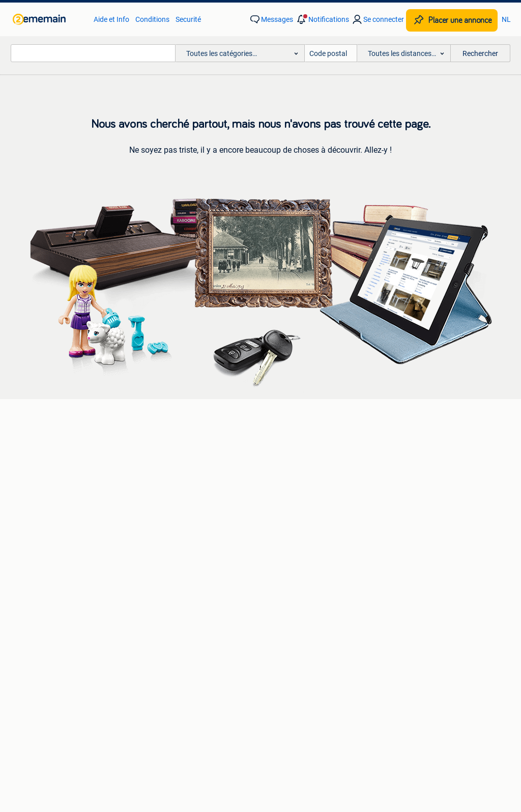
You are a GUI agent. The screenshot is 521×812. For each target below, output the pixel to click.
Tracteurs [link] (394, 580)
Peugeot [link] (155, 480)
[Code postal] (331, 53)
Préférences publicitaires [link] (261, 691)
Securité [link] (188, 19)
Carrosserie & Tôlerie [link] (293, 465)
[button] (322, 19)
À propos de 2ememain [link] (208, 719)
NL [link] (506, 19)
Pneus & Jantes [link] (285, 450)
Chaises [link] (36, 565)
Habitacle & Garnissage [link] (297, 495)
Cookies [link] (461, 672)
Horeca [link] (390, 534)
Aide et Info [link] (111, 19)
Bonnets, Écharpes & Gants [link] (303, 549)
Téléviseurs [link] (41, 495)
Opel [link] (149, 465)
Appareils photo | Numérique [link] (68, 450)
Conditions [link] (152, 19)
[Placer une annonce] (452, 20)
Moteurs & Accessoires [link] (296, 480)
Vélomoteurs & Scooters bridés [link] (427, 495)
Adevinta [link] (281, 719)
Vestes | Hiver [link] (282, 580)
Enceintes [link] (39, 465)
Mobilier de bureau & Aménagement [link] (435, 549)
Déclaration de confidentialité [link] (379, 672)
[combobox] (93, 53)
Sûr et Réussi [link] (175, 672)
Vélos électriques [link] (406, 465)
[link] (48, 19)
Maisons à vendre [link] (170, 534)
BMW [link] (150, 450)
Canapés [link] (37, 534)
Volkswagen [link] (161, 495)
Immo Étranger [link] (166, 565)
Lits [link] (29, 549)
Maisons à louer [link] (167, 549)
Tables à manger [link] (49, 580)
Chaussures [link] (279, 565)
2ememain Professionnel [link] (90, 672)
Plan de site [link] (334, 719)
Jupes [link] (270, 534)
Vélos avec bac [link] (402, 450)
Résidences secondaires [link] (180, 580)
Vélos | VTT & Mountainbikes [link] (424, 480)
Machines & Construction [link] (419, 565)
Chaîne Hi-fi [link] (41, 480)
